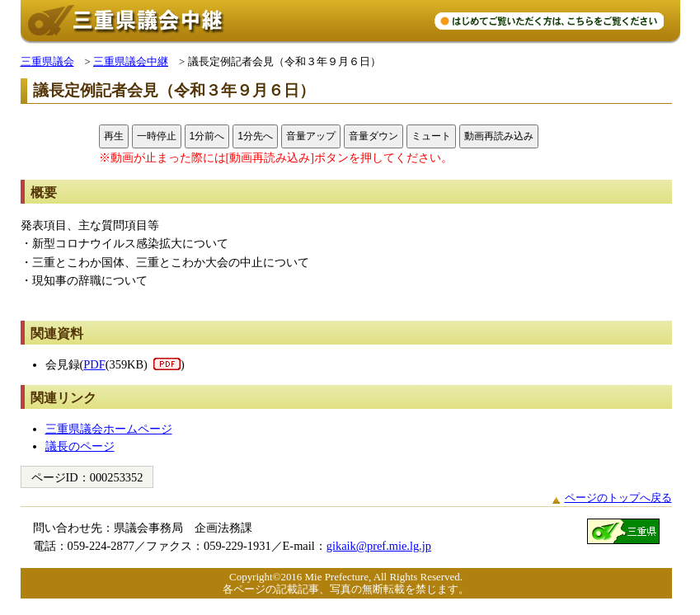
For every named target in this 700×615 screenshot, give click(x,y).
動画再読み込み (499, 136)
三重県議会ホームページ (109, 429)
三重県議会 (47, 61)
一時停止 (157, 136)
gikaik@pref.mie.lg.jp (379, 546)
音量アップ (311, 136)
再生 (114, 136)
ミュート (431, 136)
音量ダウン (373, 136)
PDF (94, 364)
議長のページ (80, 446)
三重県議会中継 (131, 61)
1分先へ (255, 136)
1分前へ (207, 136)
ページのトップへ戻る (618, 498)
